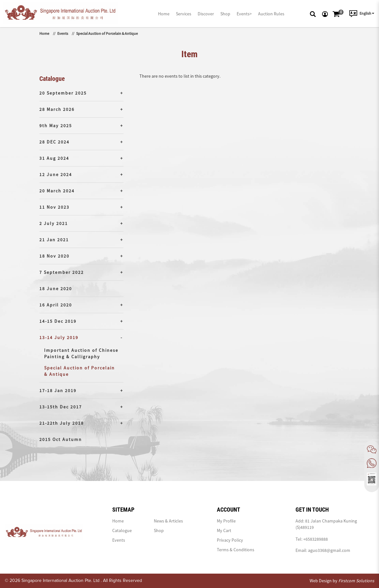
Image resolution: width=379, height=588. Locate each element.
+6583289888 (316, 539)
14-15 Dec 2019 (58, 321)
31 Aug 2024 (54, 158)
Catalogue (122, 530)
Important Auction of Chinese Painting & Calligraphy (81, 353)
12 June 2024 (56, 174)
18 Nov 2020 (54, 256)
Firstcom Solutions (356, 581)
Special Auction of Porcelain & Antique (107, 33)
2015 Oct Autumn (61, 439)
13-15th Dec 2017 (61, 407)
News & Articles (168, 521)
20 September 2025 (63, 93)
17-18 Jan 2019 (58, 391)
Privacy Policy (230, 540)
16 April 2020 (56, 305)
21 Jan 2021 (54, 240)
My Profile (226, 521)
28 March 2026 (57, 109)
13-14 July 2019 (59, 337)
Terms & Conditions (236, 550)
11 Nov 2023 (54, 207)
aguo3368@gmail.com (329, 550)
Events (63, 33)
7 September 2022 (62, 272)
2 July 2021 (54, 223)
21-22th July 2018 (62, 423)
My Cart (224, 530)
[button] (313, 13)
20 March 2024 (57, 191)
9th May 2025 (56, 126)
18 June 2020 (56, 289)
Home (44, 33)
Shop (159, 530)
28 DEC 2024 (54, 142)
